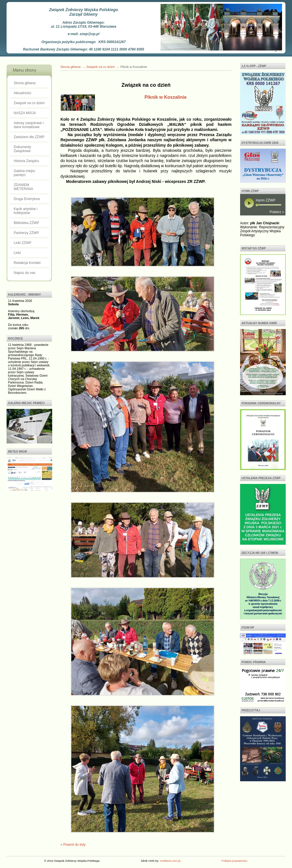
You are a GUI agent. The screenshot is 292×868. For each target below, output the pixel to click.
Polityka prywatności (234, 861)
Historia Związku (26, 161)
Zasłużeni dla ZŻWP (29, 137)
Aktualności (22, 93)
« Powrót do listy (73, 845)
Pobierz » (277, 212)
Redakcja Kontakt (27, 263)
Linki (17, 253)
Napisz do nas (25, 273)
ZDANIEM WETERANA (23, 187)
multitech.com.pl (170, 861)
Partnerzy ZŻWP (26, 233)
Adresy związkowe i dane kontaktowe (29, 125)
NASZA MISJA (25, 113)
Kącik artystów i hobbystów (26, 211)
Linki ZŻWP (23, 243)
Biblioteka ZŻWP (26, 223)
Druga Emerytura (27, 199)
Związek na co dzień (29, 103)
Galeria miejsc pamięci (25, 173)
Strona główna (25, 83)
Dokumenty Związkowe (22, 149)
